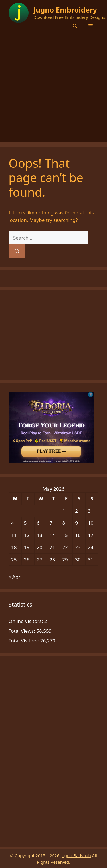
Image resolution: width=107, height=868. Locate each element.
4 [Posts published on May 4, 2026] (13, 523)
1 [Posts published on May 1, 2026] (64, 511)
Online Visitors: (26, 621)
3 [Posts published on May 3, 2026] (89, 511)
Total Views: (22, 631)
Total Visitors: (24, 641)
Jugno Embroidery (65, 10)
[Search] (17, 251)
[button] (75, 26)
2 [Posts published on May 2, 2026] (76, 511)
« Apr (14, 577)
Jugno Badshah (76, 855)
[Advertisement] (53, 88)
